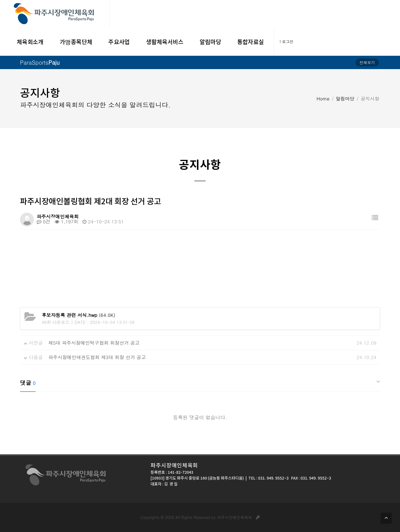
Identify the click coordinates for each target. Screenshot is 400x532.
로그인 (287, 42)
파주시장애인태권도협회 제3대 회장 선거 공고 (97, 357)
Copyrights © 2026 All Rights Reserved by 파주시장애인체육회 (200, 517)
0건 (43, 221)
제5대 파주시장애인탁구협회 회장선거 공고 (94, 343)
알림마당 (345, 98)
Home (323, 98)
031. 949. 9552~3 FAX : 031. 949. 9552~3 (295, 478)
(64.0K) (78, 315)
